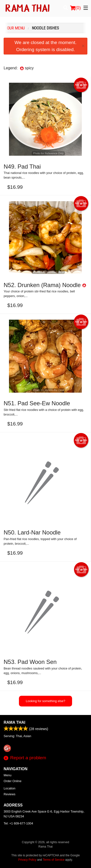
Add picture (81, 85)
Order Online (12, 781)
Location (9, 788)
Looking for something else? (45, 701)
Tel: (18, 823)
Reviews (9, 794)
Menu (8, 775)
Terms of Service (54, 860)
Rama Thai (14, 722)
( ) (75, 8)
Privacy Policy (27, 860)
